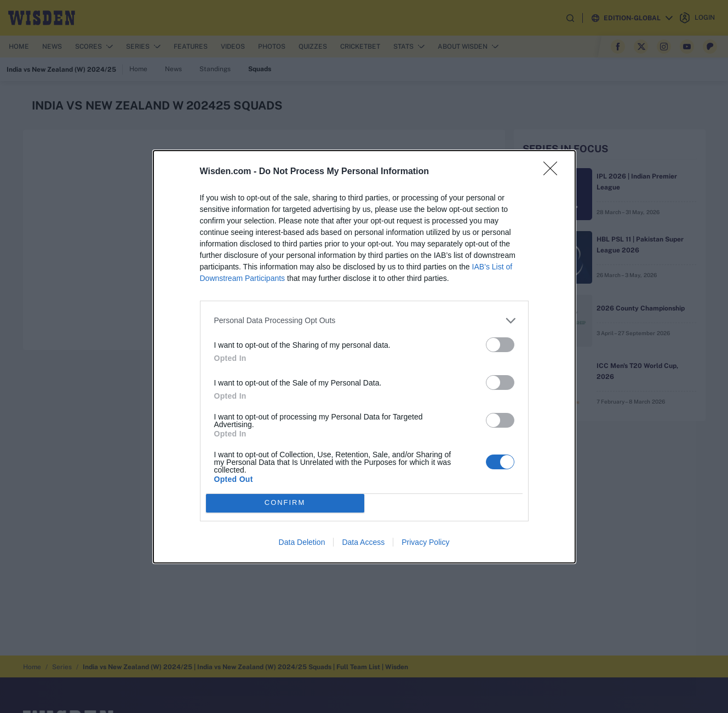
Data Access (363, 542)
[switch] (500, 345)
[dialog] (364, 357)
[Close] (554, 172)
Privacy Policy (425, 542)
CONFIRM (285, 503)
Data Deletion (302, 542)
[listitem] (364, 321)
